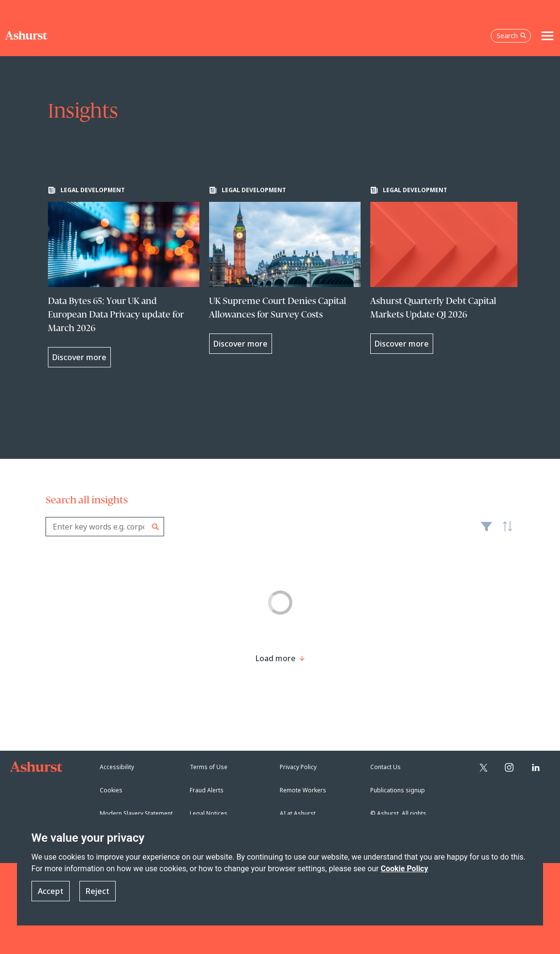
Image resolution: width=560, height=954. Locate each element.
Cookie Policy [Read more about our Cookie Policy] (404, 869)
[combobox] (105, 527)
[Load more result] (276, 658)
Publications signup (398, 790)
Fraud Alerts (207, 790)
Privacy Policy (298, 767)
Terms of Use (209, 767)
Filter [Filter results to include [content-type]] (486, 530)
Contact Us (386, 767)
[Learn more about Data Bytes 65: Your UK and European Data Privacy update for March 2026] (124, 277)
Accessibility (117, 767)
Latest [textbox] (505, 531)
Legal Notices (209, 813)
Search (156, 527)
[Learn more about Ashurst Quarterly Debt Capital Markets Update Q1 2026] (446, 270)
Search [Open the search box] (512, 36)
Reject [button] (98, 891)
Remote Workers (303, 790)
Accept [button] (51, 891)
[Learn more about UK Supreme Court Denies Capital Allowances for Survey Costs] (285, 270)
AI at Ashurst (298, 813)
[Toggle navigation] (547, 36)
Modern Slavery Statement (136, 813)
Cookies (111, 790)
